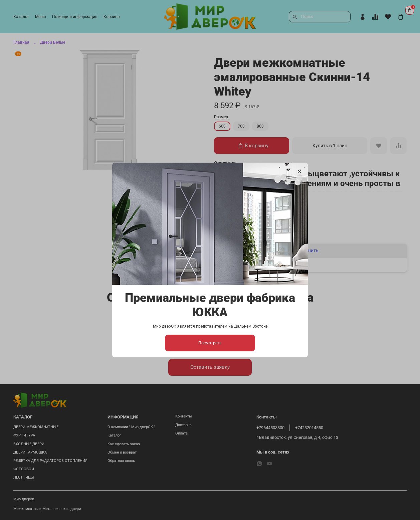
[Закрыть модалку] (299, 172)
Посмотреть (210, 343)
